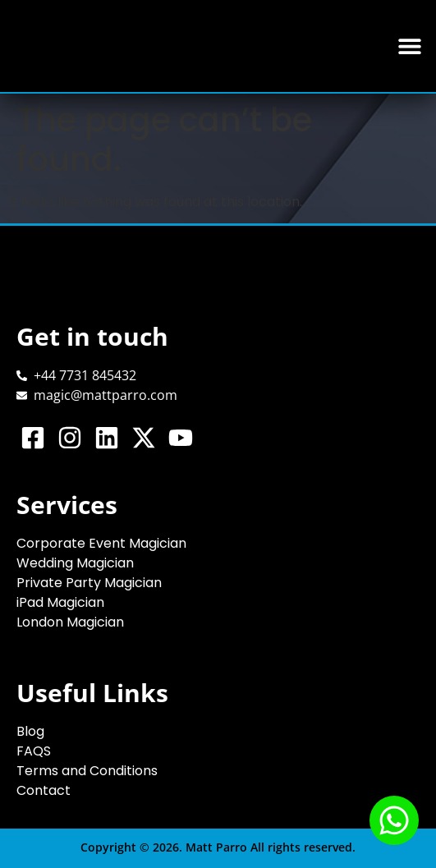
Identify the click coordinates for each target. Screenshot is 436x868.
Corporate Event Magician (101, 543)
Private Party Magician (89, 583)
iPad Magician (60, 602)
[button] (409, 46)
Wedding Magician (75, 563)
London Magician (70, 622)
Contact (44, 790)
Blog (30, 731)
